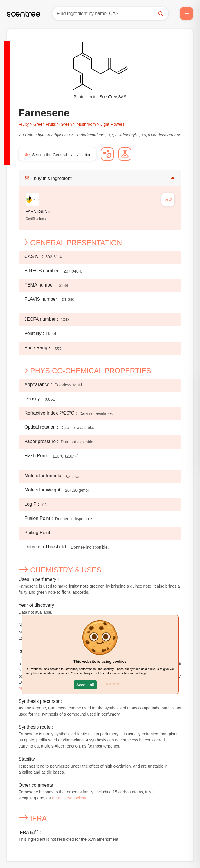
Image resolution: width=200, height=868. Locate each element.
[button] (85, 685)
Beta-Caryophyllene (70, 798)
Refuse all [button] (113, 684)
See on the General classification (57, 155)
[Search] (110, 13)
